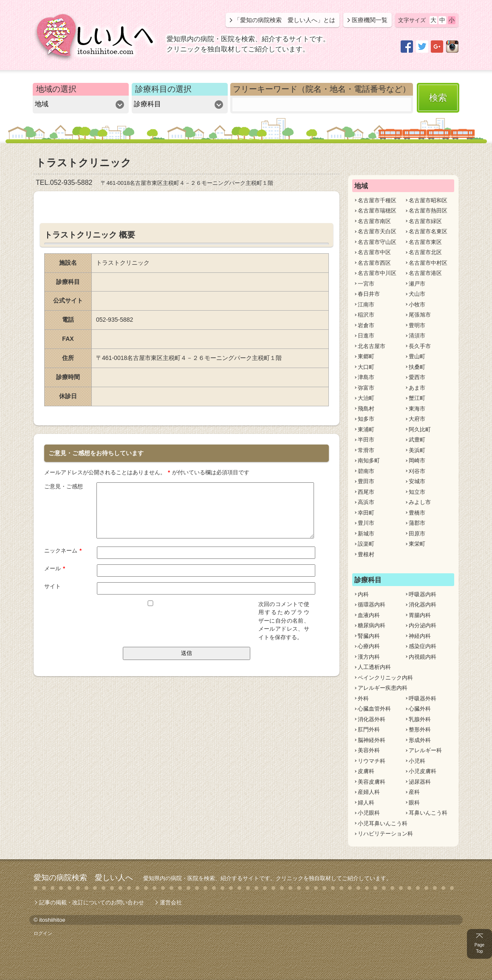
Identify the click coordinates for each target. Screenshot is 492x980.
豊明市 (417, 325)
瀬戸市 (417, 284)
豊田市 (366, 481)
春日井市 (369, 294)
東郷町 (366, 356)
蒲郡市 (417, 523)
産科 (414, 792)
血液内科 (369, 615)
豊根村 (366, 554)
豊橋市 (417, 513)
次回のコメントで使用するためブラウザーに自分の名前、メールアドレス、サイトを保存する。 (284, 620)
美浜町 (417, 450)
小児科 (417, 761)
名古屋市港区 (425, 273)
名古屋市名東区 (428, 231)
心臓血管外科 (374, 709)
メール (55, 568)
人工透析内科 (374, 667)
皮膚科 (366, 771)
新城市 (366, 534)
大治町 (366, 398)
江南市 (366, 304)
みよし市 (420, 502)
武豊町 (417, 440)
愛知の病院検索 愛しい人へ (83, 878)
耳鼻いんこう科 (428, 813)
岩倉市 (366, 325)
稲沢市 (366, 315)
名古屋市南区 (374, 221)
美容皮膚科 (372, 782)
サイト (52, 586)
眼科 (414, 803)
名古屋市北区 (425, 252)
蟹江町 (417, 398)
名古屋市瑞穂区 (377, 211)
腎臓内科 (369, 636)
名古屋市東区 (425, 242)
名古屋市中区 (374, 252)
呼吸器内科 (423, 594)
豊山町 (417, 356)
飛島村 (366, 409)
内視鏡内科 (423, 657)
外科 (363, 698)
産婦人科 (369, 792)
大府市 (417, 419)
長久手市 (420, 346)
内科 (363, 594)
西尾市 (366, 492)
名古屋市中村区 (428, 263)
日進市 (366, 336)
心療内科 (369, 646)
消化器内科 (423, 605)
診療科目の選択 (163, 89)
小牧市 (417, 304)
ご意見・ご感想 (64, 486)
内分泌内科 (423, 625)
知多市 (366, 419)
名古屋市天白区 (377, 231)
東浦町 (366, 429)
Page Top (479, 948)
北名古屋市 (372, 346)
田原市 (417, 534)
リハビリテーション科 (385, 834)
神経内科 (420, 636)
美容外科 (369, 750)
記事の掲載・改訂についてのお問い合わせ (92, 902)
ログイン (43, 933)
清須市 (417, 336)
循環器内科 (372, 605)
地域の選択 (56, 89)
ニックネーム (63, 550)
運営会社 (171, 902)
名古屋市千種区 (377, 200)
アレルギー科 (425, 750)
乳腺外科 (420, 719)
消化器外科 (372, 719)
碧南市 (366, 471)
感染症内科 (423, 646)
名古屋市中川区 (377, 273)
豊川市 (366, 523)
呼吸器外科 (423, 698)
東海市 (417, 409)
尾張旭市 (420, 315)
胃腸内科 (420, 615)
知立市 (417, 492)
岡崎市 (417, 460)
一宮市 (366, 284)
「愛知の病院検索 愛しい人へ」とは (285, 20)
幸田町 (366, 513)
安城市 (417, 481)
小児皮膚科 (423, 771)
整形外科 (420, 729)
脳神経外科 (372, 740)
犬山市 (417, 294)
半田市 (366, 440)
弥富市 (366, 388)
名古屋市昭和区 (428, 200)
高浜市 (366, 502)
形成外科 (420, 740)
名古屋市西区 (374, 263)
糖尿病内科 (372, 625)
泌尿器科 (420, 782)
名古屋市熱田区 (428, 211)
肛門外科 (369, 729)
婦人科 (366, 803)
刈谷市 (417, 471)
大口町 (366, 367)
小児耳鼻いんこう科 (383, 823)
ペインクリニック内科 (385, 678)
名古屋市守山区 (377, 242)
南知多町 (369, 460)
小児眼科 (369, 813)
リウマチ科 (372, 761)
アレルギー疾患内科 (383, 688)
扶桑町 (417, 367)
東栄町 (417, 544)
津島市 (366, 377)
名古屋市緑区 (425, 221)
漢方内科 (369, 657)
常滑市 (366, 450)
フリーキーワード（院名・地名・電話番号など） (322, 89)
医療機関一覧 (370, 20)
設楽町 (366, 544)
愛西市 (417, 377)
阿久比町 (420, 429)
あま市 (417, 388)
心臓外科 (420, 709)
